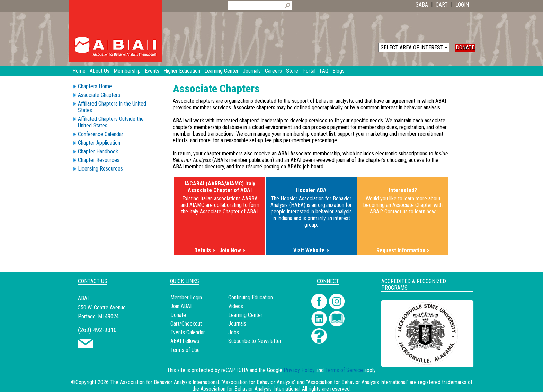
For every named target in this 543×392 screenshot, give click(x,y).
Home (79, 71)
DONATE (465, 48)
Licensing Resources (100, 169)
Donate (178, 315)
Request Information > (403, 250)
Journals (237, 324)
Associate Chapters (99, 95)
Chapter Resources (99, 160)
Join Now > (232, 250)
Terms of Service (344, 370)
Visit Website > (311, 250)
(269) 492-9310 (97, 330)
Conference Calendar (101, 134)
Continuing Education (251, 297)
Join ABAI (181, 306)
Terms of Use (185, 350)
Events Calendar (188, 332)
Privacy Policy (299, 370)
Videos (236, 306)
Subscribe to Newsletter (255, 341)
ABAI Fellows (185, 341)
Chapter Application (99, 143)
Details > (205, 250)
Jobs (234, 332)
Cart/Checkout (186, 324)
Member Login (186, 297)
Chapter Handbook (98, 151)
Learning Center (245, 315)
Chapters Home (95, 86)
